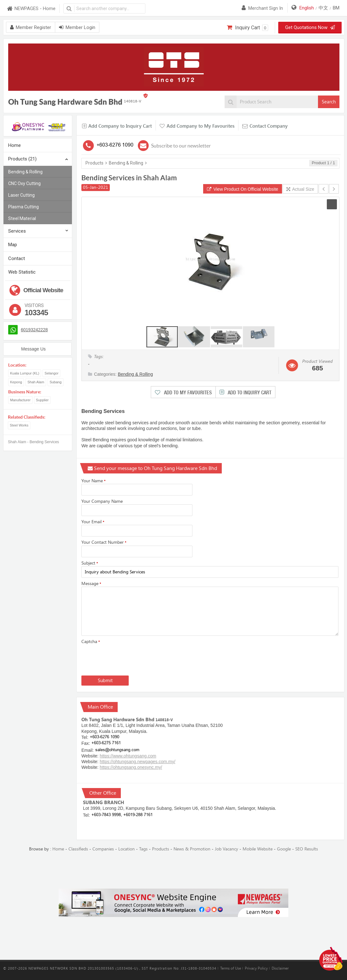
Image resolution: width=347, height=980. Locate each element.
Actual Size (300, 189)
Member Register (31, 27)
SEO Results (307, 849)
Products (94, 163)
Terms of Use (231, 968)
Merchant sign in (262, 8)
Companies (103, 849)
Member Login (77, 27)
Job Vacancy (226, 849)
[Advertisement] (173, 871)
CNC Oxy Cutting (24, 183)
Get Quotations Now (310, 27)
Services (17, 231)
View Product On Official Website (243, 189)
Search (329, 102)
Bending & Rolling (25, 172)
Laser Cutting (21, 195)
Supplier (42, 400)
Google (284, 849)
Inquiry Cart (247, 28)
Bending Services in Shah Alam (129, 178)
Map (13, 245)
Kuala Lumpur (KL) (25, 373)
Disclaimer (280, 968)
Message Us (33, 349)
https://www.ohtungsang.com (128, 756)
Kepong (16, 382)
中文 (323, 8)
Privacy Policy (256, 968)
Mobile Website (258, 849)
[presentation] (129, 658)
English (307, 8)
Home (15, 145)
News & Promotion (192, 849)
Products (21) (38, 159)
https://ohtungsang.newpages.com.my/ (138, 762)
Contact (17, 258)
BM (336, 8)
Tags (143, 849)
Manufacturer (20, 400)
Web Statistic (22, 272)
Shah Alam (36, 382)
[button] (332, 204)
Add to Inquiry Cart (249, 393)
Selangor (51, 373)
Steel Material (22, 218)
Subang (56, 382)
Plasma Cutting (24, 207)
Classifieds (78, 849)
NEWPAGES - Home (31, 9)
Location (126, 849)
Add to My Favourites (187, 393)
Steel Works (19, 425)
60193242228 (34, 330)
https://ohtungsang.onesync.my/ (131, 767)
